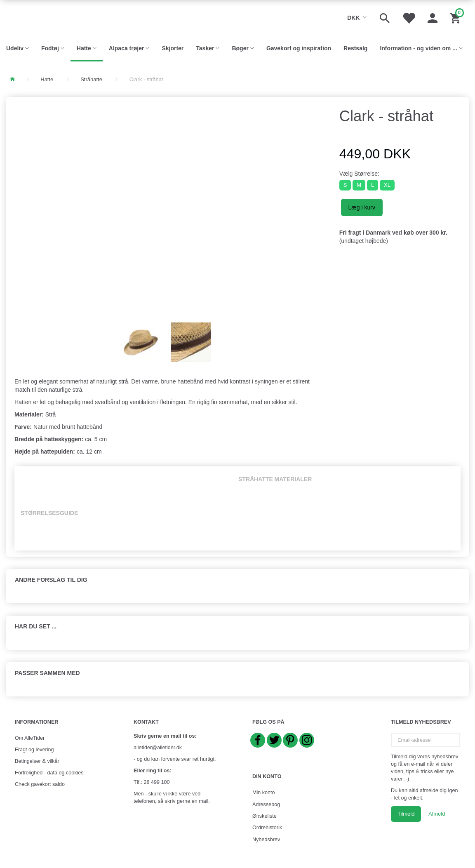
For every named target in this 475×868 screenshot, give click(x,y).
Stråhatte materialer (275, 479)
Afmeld (437, 814)
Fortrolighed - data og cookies (49, 773)
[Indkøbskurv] (456, 17)
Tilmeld (406, 814)
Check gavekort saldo (40, 784)
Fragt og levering (34, 750)
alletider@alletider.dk (158, 748)
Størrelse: (359, 174)
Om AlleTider (30, 738)
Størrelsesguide (49, 513)
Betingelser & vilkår (37, 761)
